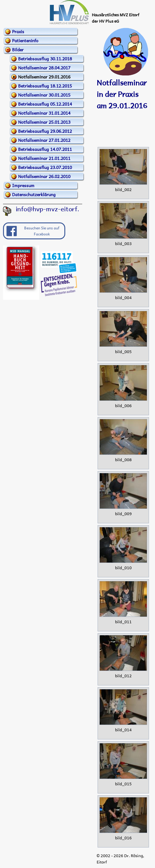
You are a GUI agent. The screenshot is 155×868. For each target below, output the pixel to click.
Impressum (23, 185)
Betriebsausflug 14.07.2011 (45, 149)
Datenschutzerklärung (34, 194)
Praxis (18, 31)
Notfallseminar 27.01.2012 (44, 140)
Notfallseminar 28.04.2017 (44, 68)
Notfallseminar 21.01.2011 (44, 158)
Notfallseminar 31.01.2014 (44, 113)
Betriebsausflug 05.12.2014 (45, 104)
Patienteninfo (25, 40)
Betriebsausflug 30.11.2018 (45, 59)
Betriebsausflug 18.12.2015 (45, 86)
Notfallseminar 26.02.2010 (44, 176)
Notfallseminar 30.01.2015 (44, 95)
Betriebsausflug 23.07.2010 (45, 167)
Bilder (18, 49)
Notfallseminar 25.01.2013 (44, 122)
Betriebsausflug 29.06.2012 (45, 131)
